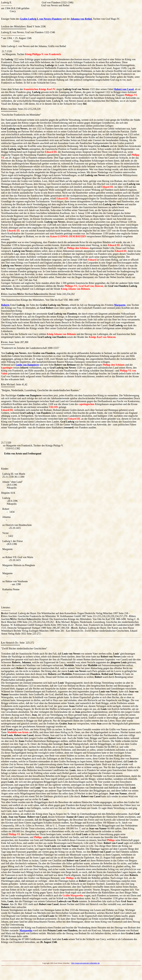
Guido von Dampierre (27, 365)
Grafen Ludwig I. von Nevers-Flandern (41, 19)
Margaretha (26, 930)
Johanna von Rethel (81, 19)
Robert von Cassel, (124, 89)
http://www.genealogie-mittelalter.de (85, 963)
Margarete (120, 305)
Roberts (5, 305)
